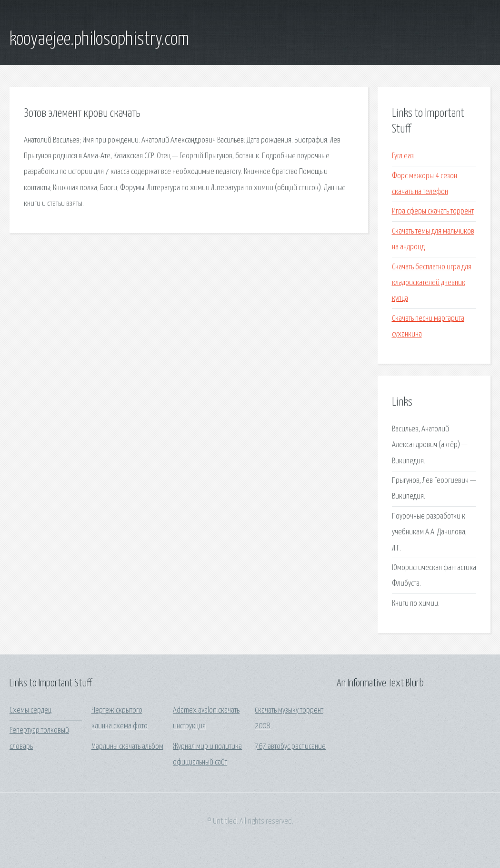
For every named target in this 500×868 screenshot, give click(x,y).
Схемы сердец (30, 710)
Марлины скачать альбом (127, 747)
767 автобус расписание (290, 747)
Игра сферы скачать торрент (433, 211)
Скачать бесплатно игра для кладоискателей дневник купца (432, 283)
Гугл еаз (403, 156)
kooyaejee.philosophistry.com (99, 40)
